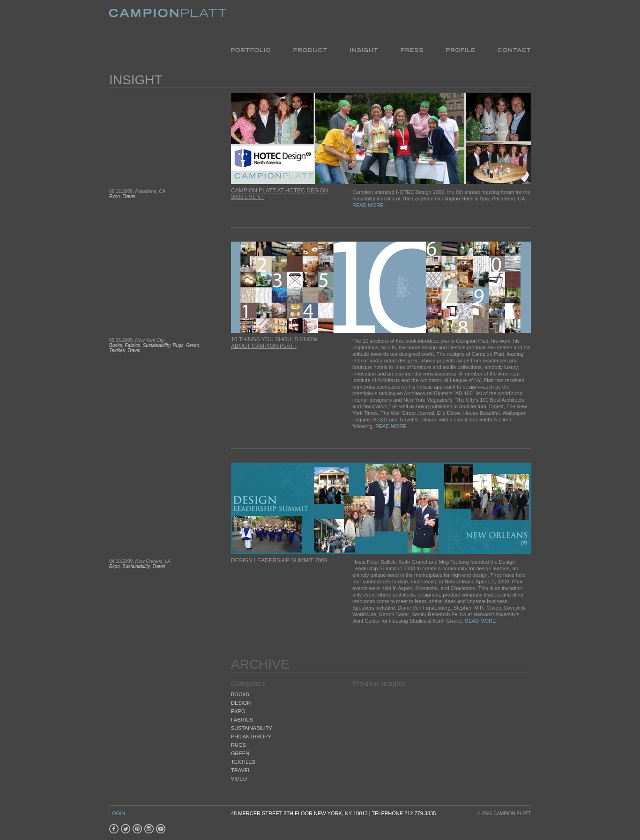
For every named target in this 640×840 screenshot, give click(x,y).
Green (193, 345)
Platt (168, 20)
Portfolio (257, 49)
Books (116, 345)
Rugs (178, 345)
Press (412, 49)
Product (310, 49)
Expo (115, 196)
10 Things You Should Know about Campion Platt (274, 343)
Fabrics (132, 345)
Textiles (117, 350)
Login (117, 813)
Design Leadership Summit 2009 (279, 560)
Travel (129, 196)
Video (239, 779)
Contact (509, 49)
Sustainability (156, 345)
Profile (460, 49)
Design (241, 703)
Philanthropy (251, 737)
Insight (364, 49)
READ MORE (368, 205)
